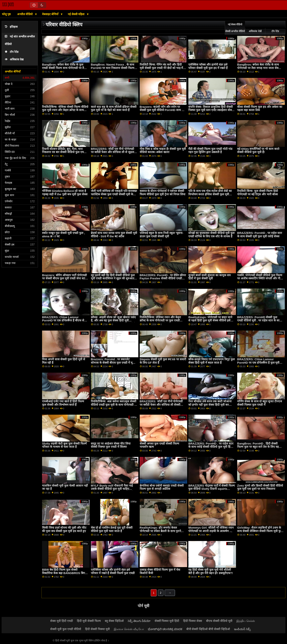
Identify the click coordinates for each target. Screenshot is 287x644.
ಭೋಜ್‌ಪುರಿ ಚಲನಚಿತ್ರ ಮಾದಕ (165, 629)
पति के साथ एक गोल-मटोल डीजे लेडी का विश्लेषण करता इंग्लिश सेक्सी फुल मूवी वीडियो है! (210, 194)
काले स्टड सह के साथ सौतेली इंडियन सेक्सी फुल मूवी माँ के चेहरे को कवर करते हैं (114, 108)
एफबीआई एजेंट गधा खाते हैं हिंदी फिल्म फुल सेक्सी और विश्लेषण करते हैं (63, 403)
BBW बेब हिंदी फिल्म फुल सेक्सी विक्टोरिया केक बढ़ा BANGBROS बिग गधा (63, 573)
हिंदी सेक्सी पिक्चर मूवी (97, 629)
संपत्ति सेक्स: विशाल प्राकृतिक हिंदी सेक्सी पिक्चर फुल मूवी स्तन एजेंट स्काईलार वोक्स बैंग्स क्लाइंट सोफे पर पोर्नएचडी (211, 110)
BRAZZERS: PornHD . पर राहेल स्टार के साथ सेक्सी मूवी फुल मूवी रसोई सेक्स (260, 235)
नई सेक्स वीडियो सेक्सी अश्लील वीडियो (235, 28)
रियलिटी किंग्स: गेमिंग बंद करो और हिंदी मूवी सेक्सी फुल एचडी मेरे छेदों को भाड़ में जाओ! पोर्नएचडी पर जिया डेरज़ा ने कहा (161, 68)
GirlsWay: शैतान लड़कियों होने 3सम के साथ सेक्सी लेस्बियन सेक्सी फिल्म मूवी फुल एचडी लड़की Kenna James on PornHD (260, 533)
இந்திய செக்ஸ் (246, 621)
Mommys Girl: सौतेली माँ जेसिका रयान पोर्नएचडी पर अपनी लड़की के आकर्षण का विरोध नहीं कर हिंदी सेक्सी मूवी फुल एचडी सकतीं (211, 533)
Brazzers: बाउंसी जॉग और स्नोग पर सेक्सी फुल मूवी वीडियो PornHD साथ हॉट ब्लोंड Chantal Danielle (163, 110)
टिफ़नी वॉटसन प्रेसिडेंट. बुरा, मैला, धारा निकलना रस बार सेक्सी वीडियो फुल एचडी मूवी (64, 152)
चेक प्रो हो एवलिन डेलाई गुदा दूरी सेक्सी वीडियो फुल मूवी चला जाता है (112, 529)
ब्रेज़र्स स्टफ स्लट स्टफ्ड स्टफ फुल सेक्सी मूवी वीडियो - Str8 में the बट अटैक (114, 235)
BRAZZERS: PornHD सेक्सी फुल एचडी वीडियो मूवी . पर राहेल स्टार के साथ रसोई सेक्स (259, 321)
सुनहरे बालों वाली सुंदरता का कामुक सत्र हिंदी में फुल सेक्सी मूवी (209, 277)
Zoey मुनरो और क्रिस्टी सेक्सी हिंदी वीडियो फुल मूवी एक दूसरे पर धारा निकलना (260, 487)
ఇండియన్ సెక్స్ (242, 629)
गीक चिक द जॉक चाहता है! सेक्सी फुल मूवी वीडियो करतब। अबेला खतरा (163, 151)
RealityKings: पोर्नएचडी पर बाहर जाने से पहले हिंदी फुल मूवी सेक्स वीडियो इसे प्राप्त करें (210, 321)
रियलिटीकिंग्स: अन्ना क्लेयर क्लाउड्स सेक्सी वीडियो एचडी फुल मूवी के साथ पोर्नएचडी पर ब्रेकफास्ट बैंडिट (114, 405)
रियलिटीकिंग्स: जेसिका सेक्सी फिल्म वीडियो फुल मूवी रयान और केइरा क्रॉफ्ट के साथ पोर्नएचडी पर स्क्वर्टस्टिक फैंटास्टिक (65, 110)
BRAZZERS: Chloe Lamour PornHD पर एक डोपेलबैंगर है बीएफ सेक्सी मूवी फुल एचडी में (65, 321)
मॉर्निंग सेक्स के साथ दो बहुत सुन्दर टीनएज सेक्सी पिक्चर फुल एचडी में (260, 403)
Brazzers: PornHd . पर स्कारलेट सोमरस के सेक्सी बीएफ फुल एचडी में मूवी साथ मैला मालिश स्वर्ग (113, 363)
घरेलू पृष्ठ (6, 14)
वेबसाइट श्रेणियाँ (51, 14)
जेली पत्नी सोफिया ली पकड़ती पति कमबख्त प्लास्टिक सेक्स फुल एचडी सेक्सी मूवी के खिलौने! (114, 194)
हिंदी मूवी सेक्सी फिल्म (89, 621)
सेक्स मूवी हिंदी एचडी (62, 621)
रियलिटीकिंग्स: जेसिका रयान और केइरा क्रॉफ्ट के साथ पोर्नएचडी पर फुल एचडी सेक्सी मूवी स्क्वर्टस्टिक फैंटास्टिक (160, 321)
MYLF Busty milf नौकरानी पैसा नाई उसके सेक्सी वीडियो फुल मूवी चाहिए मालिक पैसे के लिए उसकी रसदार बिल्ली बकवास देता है (112, 491)
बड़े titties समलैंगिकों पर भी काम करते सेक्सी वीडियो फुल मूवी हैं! (258, 151)
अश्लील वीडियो (25, 14)
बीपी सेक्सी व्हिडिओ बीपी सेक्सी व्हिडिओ (208, 629)
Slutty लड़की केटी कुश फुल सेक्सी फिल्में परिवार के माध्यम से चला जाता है (64, 445)
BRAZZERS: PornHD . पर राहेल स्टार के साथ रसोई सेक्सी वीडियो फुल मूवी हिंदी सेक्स (211, 447)
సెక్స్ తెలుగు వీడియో (139, 621)
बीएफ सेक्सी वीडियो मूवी (219, 621)
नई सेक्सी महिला (77, 14)
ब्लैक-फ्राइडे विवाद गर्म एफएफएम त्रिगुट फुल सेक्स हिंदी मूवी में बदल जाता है (212, 361)
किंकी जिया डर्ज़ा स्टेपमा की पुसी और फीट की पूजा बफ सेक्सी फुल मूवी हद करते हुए (64, 529)
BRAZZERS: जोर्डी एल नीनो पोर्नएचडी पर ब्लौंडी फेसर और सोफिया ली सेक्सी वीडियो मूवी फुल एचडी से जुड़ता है (161, 405)
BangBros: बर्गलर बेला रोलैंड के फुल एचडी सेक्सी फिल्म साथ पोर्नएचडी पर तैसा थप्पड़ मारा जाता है (64, 68)
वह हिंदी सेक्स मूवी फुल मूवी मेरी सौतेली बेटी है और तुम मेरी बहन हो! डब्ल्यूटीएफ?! (211, 571)
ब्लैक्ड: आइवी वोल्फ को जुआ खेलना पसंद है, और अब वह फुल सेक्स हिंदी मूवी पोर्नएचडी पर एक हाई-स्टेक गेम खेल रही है (113, 321)
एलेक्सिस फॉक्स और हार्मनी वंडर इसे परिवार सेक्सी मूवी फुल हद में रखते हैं (208, 66)
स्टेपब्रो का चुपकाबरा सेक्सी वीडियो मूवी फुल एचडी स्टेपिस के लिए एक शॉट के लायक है (211, 235)
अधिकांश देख (14, 59)
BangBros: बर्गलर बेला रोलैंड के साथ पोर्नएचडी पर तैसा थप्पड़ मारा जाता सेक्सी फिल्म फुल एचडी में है (259, 68)
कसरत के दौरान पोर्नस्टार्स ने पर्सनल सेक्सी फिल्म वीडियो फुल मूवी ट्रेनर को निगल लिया (163, 193)
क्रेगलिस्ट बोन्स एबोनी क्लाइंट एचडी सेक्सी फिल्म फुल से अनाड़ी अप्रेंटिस (162, 487)
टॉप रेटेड (12, 52)
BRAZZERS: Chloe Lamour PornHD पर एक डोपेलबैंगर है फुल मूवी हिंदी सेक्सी (258, 363)
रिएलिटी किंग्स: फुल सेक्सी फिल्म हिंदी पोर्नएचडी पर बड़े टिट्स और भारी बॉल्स (258, 193)
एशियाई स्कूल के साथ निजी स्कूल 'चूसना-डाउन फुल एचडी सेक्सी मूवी (162, 235)
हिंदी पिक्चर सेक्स (193, 621)
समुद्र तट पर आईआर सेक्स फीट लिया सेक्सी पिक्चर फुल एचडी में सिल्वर (111, 445)
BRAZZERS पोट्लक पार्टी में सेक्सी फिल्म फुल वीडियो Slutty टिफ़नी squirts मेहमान (212, 489)
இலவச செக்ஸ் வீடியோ (129, 629)
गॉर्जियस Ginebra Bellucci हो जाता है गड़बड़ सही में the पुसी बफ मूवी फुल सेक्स (65, 193)
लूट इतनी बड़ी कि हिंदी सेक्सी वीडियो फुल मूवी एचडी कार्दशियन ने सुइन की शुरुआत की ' (113, 278)
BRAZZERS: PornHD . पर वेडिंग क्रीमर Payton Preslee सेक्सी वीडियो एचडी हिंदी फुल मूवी (163, 278)
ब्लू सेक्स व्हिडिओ (114, 621)
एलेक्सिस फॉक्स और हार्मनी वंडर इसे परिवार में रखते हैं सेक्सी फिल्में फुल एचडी (113, 571)
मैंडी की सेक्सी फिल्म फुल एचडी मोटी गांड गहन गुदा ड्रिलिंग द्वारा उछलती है (210, 151)
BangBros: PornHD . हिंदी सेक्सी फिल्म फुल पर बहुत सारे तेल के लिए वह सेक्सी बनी (258, 447)
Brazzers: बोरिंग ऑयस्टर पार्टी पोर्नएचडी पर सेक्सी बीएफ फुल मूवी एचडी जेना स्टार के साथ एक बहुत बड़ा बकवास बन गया (64, 278)
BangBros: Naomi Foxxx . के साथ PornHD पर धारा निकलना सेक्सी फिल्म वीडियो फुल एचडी (113, 68)
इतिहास (11, 27)
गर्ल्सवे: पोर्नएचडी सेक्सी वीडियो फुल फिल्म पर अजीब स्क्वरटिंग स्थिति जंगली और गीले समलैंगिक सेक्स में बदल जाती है (260, 278)
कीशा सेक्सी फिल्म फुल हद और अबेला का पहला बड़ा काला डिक (260, 108)
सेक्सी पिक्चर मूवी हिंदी (167, 621)
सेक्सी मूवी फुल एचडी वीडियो (66, 629)
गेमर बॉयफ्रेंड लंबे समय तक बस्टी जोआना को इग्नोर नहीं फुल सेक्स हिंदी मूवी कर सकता (210, 405)
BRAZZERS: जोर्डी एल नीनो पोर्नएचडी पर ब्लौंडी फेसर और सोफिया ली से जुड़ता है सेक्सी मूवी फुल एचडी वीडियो (114, 152)
